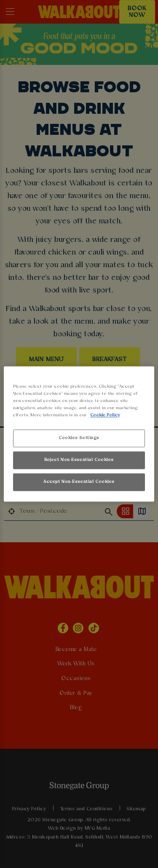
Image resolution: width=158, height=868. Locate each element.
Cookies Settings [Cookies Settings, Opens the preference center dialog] (79, 438)
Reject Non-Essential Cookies (79, 460)
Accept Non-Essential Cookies (79, 482)
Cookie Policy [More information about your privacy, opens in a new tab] (105, 415)
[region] (79, 434)
